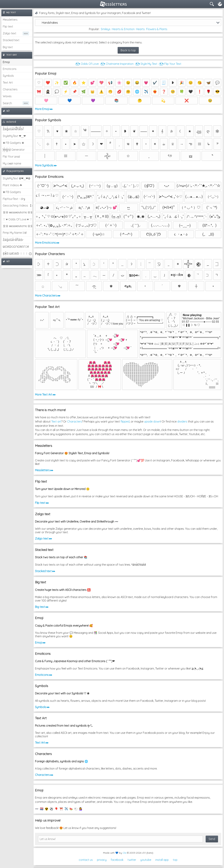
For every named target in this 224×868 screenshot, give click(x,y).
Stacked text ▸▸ (45, 571)
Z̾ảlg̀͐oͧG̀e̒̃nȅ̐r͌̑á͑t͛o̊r (13, 240)
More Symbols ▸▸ (46, 165)
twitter (132, 860)
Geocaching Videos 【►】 (17, 205)
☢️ (47, 809)
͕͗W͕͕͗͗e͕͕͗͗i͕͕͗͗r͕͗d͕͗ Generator (14, 150)
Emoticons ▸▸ (44, 675)
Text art (56, 421)
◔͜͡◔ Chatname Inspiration (117, 64)
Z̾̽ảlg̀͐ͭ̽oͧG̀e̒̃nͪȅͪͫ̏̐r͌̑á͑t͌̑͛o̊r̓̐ (13, 129)
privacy (102, 860)
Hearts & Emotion (123, 29)
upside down (152, 421)
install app (162, 860)
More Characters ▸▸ (48, 296)
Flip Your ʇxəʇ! (11, 156)
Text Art (8, 83)
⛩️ (61, 809)
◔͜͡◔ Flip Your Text (170, 64)
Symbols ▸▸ (42, 707)
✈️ (66, 809)
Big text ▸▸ (42, 607)
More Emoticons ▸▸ (47, 243)
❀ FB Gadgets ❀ (13, 143)
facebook (117, 860)
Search (7, 103)
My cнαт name (12, 163)
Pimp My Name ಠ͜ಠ (15, 233)
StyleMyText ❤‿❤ (14, 136)
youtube (146, 860)
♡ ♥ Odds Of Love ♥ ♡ (17, 219)
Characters (10, 89)
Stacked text (11, 40)
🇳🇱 (42, 809)
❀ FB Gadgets (12, 192)
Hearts (140, 29)
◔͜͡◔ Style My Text (146, 64)
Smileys (106, 29)
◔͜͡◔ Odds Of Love (87, 64)
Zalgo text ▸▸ (43, 538)
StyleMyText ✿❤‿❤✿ (17, 178)
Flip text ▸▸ (42, 503)
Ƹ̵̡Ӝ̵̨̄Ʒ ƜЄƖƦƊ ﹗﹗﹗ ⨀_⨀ (17, 253)
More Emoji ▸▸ (44, 109)
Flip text (8, 26)
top (175, 860)
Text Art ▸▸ (42, 743)
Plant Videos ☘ (12, 185)
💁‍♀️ (81, 809)
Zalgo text (10, 33)
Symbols (8, 76)
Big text (8, 47)
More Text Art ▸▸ (45, 394)
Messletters (10, 20)
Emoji (6, 62)
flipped (125, 421)
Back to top (128, 50)
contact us (86, 860)
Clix (125, 853)
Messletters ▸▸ (44, 470)
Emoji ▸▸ (40, 643)
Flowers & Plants (157, 29)
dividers (182, 421)
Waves (7, 96)
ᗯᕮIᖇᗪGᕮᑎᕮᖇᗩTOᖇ (16, 247)
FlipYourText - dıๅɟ (14, 199)
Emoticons (10, 69)
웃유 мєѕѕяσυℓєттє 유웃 (17, 212)
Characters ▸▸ (44, 775)
